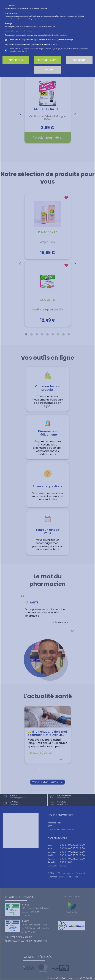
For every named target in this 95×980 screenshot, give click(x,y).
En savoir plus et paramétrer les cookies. (18, 31)
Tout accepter (16, 60)
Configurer (48, 70)
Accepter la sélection (47, 60)
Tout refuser (79, 60)
